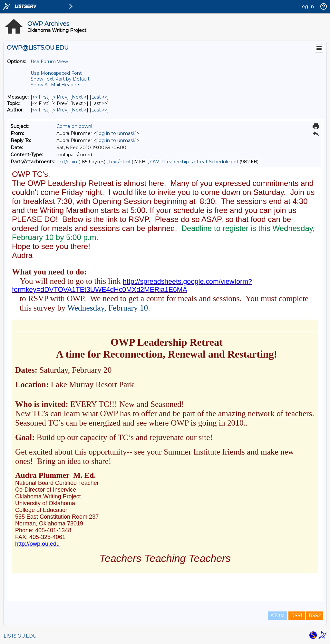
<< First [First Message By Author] (40, 110)
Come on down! (74, 126)
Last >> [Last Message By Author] (99, 110)
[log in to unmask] (116, 133)
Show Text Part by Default (60, 79)
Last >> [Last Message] (99, 97)
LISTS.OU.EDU (20, 636)
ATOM (277, 616)
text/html (120, 162)
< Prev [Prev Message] (60, 97)
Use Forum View (49, 62)
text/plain (67, 162)
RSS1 (297, 616)
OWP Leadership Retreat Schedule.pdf (194, 162)
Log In (306, 6)
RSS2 (315, 616)
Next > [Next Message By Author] (79, 110)
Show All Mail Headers (55, 85)
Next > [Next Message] (79, 97)
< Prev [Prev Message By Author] (60, 110)
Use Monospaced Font (56, 73)
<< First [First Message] (40, 97)
